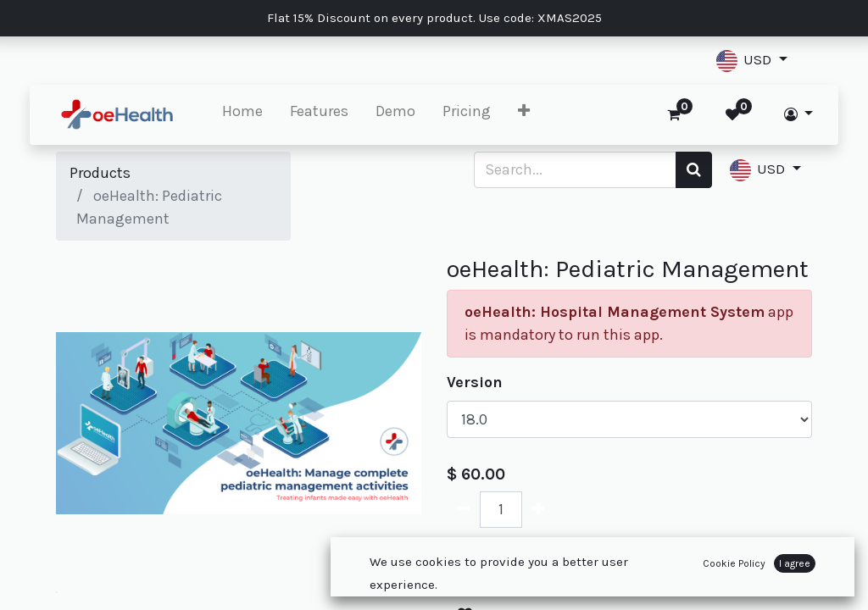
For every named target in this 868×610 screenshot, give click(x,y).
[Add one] (538, 510)
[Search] (694, 170)
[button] (752, 61)
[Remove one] (464, 510)
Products (100, 173)
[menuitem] (270, 115)
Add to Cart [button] (519, 563)
